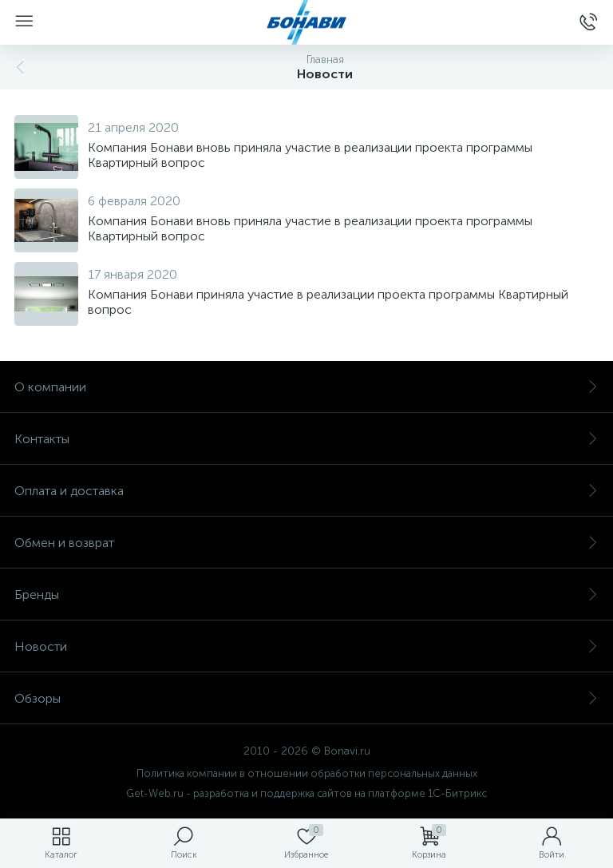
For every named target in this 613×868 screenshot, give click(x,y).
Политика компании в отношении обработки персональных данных (307, 773)
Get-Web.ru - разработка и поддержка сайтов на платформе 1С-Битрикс (306, 793)
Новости (306, 646)
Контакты (306, 439)
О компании (306, 387)
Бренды (306, 595)
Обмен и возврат (306, 543)
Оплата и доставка (306, 491)
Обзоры (306, 698)
